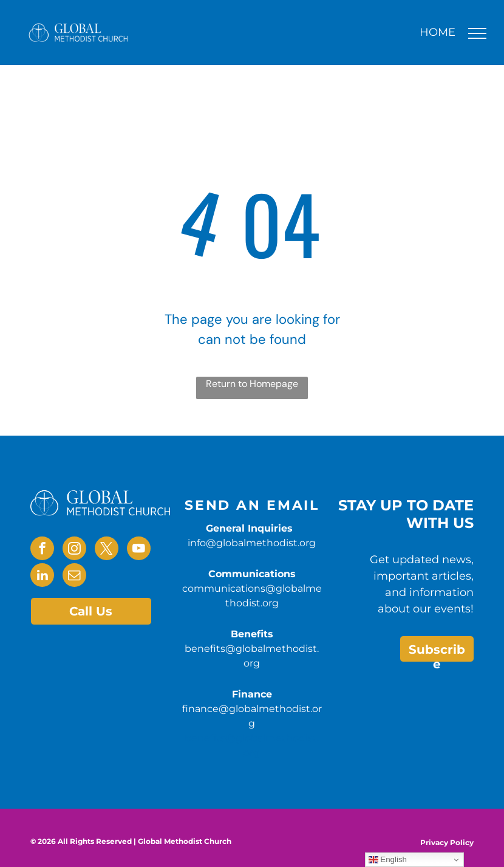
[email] (74, 577)
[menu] (477, 33)
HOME (438, 32)
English (388, 860)
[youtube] (139, 550)
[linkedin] (42, 577)
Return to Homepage (252, 384)
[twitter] (107, 550)
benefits (205, 738)
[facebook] (42, 550)
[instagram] (74, 550)
